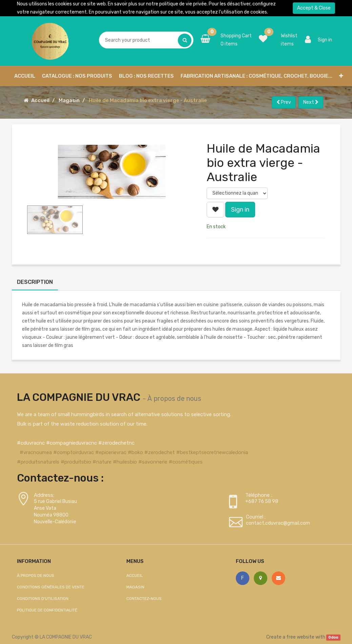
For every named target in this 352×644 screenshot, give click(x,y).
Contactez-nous (144, 599)
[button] (341, 76)
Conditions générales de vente (51, 587)
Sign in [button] (240, 210)
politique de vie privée (183, 4)
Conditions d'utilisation (43, 599)
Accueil (40, 100)
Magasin (69, 100)
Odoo (333, 637)
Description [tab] (35, 282)
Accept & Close (314, 8)
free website (300, 637)
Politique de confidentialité (47, 610)
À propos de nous (174, 398)
